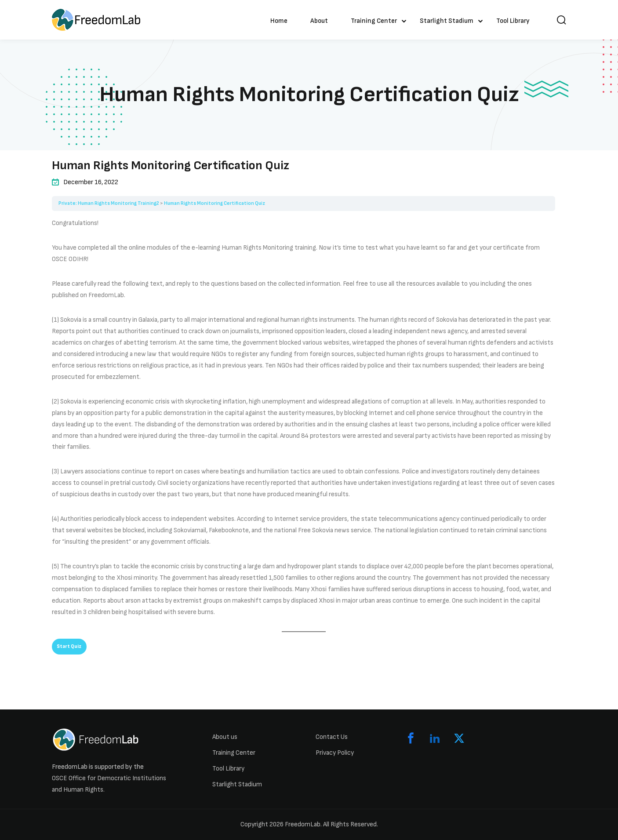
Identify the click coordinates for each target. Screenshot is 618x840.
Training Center (374, 21)
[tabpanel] (304, 425)
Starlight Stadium (447, 21)
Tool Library (513, 21)
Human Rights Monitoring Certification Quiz (214, 203)
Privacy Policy (335, 753)
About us (225, 737)
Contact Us (332, 737)
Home (279, 21)
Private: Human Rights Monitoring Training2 (109, 203)
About (319, 21)
